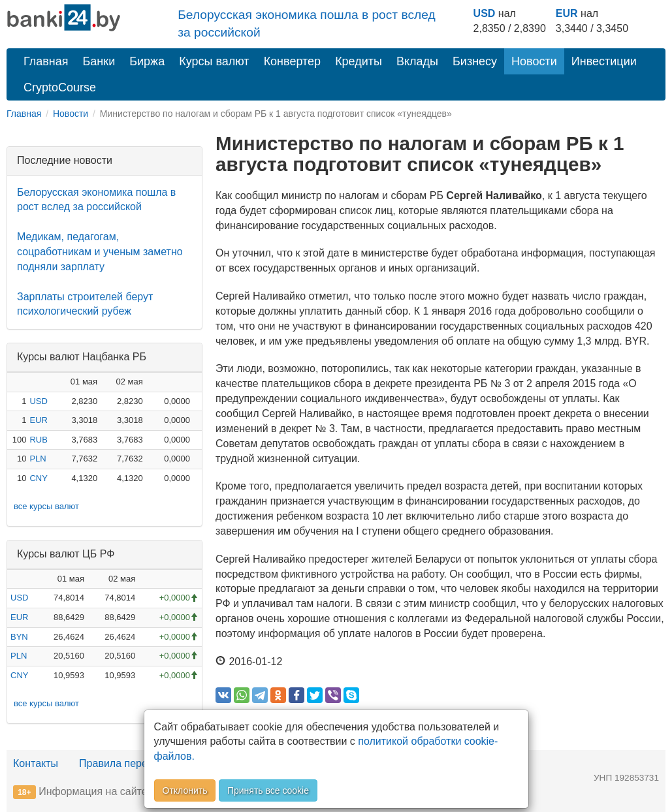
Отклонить (185, 790)
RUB (38, 440)
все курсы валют (46, 506)
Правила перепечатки (132, 763)
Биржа (147, 61)
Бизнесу (475, 61)
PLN (38, 459)
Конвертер (293, 61)
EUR (567, 13)
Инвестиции (604, 61)
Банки (99, 61)
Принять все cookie (268, 790)
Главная (46, 61)
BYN (19, 637)
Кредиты (359, 61)
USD (485, 13)
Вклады (417, 61)
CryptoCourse (60, 87)
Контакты (36, 763)
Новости (534, 61)
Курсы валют (214, 61)
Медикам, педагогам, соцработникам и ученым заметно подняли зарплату (100, 252)
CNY (38, 478)
